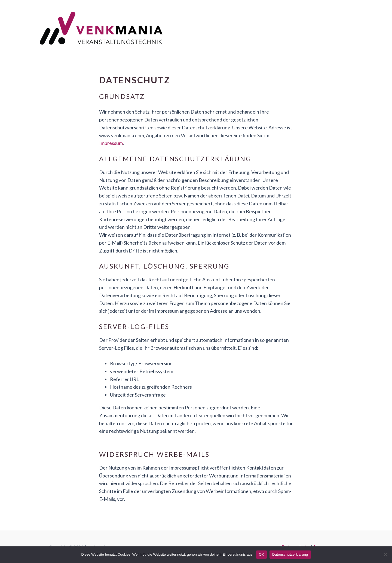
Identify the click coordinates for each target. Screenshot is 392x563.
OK (261, 554)
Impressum (111, 143)
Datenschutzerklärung (290, 554)
